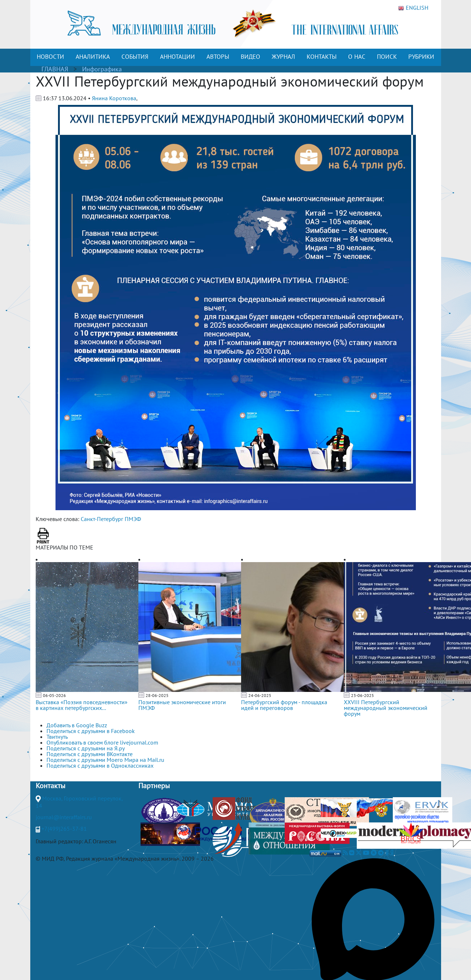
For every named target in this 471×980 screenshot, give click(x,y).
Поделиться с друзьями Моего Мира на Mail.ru (105, 760)
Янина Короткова (114, 98)
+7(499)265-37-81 (64, 829)
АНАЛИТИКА (93, 57)
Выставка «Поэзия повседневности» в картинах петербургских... (82, 705)
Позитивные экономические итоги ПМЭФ (182, 705)
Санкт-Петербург (102, 519)
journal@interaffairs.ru (64, 817)
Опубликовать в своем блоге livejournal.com (102, 742)
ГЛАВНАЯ (55, 69)
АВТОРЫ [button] (218, 57)
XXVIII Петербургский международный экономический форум (386, 708)
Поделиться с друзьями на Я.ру (86, 748)
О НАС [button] (357, 57)
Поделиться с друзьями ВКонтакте (90, 754)
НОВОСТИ (50, 57)
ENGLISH (413, 8)
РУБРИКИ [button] (421, 57)
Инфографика (102, 69)
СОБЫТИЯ (135, 57)
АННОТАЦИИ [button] (177, 57)
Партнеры (154, 786)
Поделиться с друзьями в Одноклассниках (100, 765)
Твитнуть (57, 737)
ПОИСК (387, 57)
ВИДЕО (250, 57)
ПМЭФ (133, 519)
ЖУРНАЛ (283, 57)
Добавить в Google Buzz (77, 725)
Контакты (50, 786)
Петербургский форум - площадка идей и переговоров (284, 705)
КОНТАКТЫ (322, 57)
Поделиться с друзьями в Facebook (91, 731)
